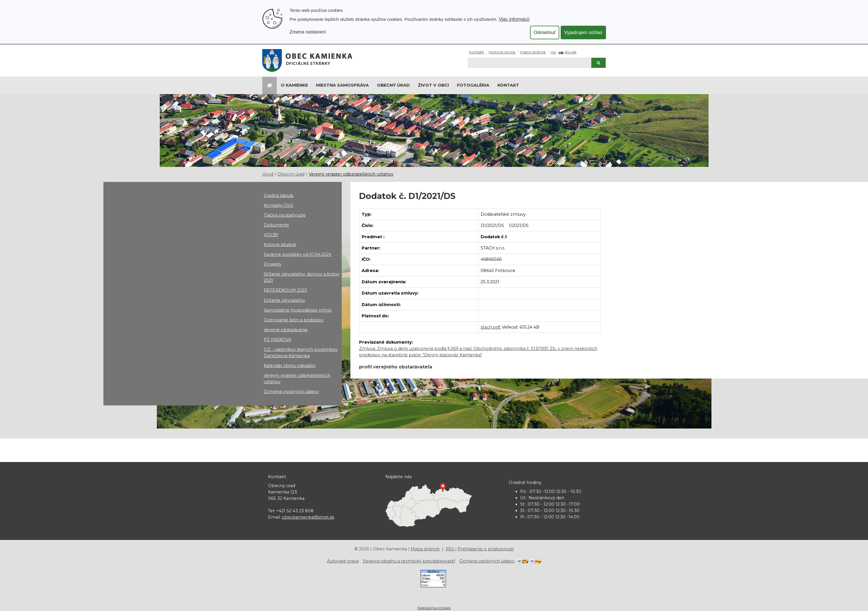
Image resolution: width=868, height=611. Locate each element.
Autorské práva (343, 561)
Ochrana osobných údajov (291, 392)
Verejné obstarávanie (286, 330)
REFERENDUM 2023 (285, 290)
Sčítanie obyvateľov (284, 300)
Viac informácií (514, 19)
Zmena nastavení (308, 32)
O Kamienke (294, 85)
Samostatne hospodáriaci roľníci (298, 310)
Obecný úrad (393, 85)
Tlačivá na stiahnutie (285, 215)
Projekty (273, 264)
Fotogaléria (473, 85)
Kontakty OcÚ (279, 205)
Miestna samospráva (342, 85)
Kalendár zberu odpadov (290, 366)
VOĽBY (271, 235)
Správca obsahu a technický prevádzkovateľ (409, 561)
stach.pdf (490, 327)
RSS (553, 52)
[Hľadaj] (529, 63)
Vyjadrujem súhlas (583, 32)
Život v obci (433, 85)
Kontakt (477, 52)
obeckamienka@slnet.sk (308, 517)
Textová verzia (502, 52)
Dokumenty (276, 225)
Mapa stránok (533, 52)
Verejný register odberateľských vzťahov (351, 174)
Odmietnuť (545, 32)
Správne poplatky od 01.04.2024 (298, 254)
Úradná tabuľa (278, 195)
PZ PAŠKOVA (277, 340)
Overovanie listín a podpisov (294, 320)
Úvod (268, 174)
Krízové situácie (280, 245)
